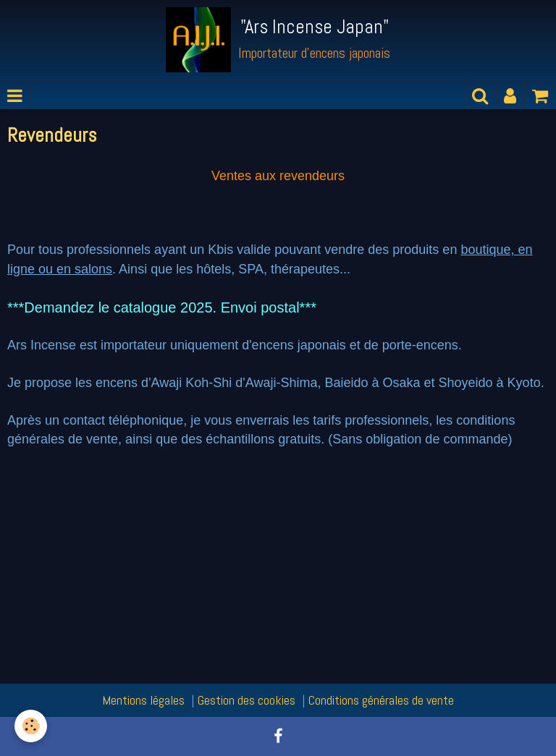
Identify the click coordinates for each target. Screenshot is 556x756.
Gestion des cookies (247, 700)
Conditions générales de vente (381, 700)
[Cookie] (31, 726)
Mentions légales (143, 700)
